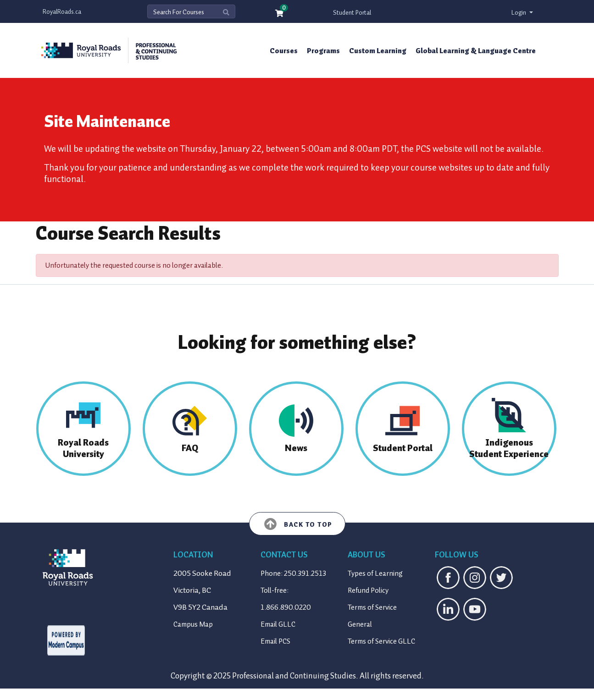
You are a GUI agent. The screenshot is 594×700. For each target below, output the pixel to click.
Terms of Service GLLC (381, 641)
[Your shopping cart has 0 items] (280, 14)
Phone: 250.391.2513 (293, 573)
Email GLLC (278, 624)
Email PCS (275, 641)
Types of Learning (375, 573)
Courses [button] (284, 51)
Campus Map (193, 624)
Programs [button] (323, 51)
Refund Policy (368, 590)
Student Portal (352, 13)
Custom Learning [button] (378, 51)
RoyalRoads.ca (62, 12)
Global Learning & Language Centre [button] (476, 51)
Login (519, 13)
